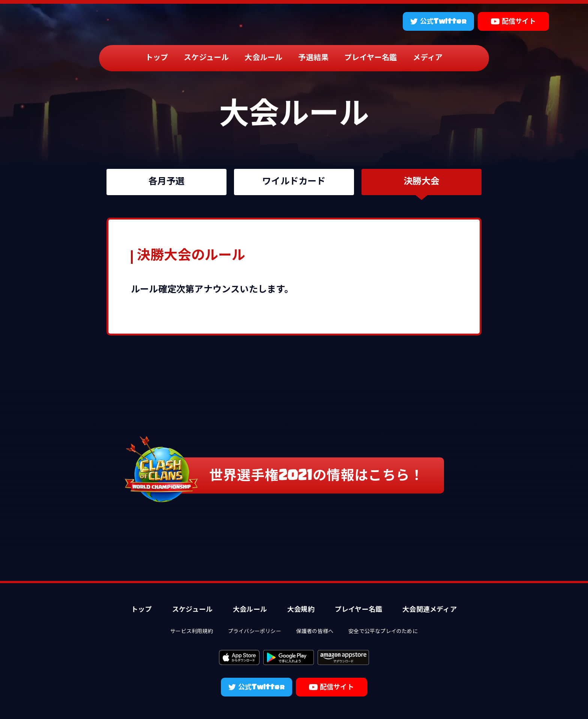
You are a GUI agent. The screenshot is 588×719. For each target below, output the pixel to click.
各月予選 (167, 182)
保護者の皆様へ (315, 632)
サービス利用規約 (192, 632)
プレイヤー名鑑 (370, 58)
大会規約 (301, 610)
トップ (157, 58)
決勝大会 (422, 182)
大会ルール (263, 58)
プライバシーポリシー (255, 632)
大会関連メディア (430, 610)
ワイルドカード (294, 182)
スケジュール (206, 58)
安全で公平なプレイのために (383, 632)
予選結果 (313, 58)
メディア (428, 58)
